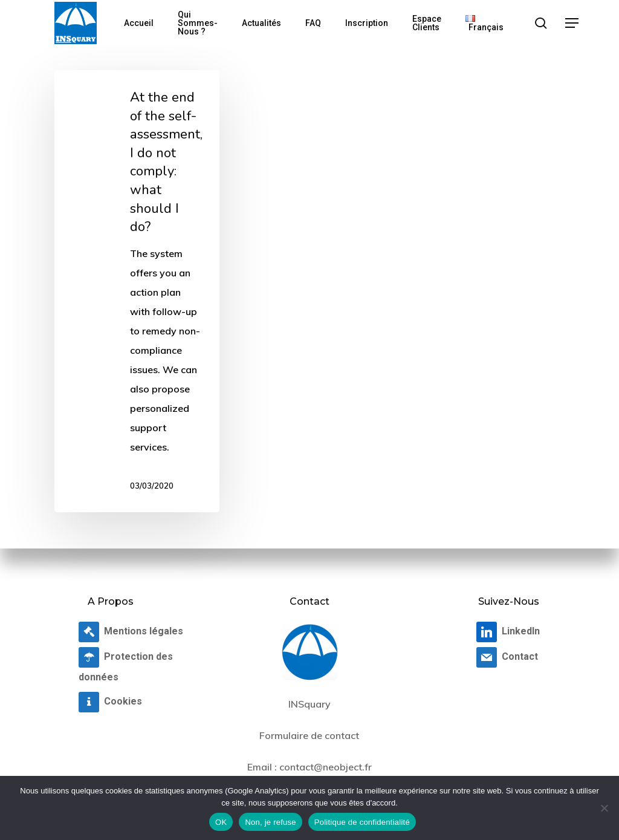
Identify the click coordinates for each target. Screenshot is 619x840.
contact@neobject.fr (326, 767)
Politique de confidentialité (362, 822)
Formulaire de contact (309, 735)
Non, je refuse (270, 822)
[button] (572, 23)
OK (221, 822)
